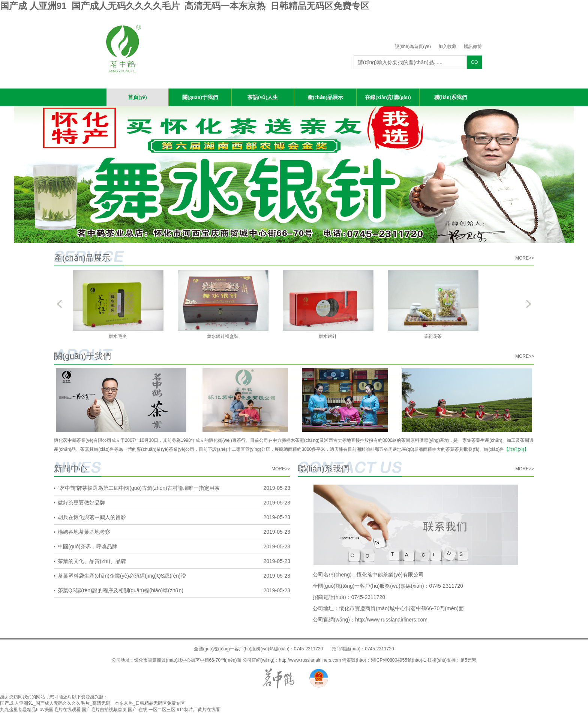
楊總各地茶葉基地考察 (84, 532)
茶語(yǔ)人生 (263, 97)
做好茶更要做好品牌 (81, 503)
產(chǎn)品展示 (325, 97)
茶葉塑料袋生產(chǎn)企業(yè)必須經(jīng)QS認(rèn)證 (122, 576)
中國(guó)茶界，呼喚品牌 (88, 546)
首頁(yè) (137, 97)
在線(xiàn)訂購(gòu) (388, 97)
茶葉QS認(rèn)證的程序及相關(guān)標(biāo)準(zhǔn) (121, 590)
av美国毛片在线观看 (60, 710)
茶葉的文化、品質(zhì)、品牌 (92, 561)
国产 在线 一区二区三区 (152, 710)
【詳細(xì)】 (516, 449)
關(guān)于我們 (200, 97)
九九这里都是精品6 (19, 710)
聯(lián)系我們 (451, 97)
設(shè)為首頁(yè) (413, 47)
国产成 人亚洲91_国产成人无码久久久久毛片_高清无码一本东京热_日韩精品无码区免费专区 (185, 6)
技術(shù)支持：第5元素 (452, 660)
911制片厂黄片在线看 (198, 710)
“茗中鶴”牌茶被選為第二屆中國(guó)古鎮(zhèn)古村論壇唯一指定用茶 (139, 488)
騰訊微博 (473, 47)
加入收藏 (447, 47)
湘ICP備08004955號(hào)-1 (399, 660)
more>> (525, 258)
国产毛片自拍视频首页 (104, 710)
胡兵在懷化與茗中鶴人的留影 (92, 517)
